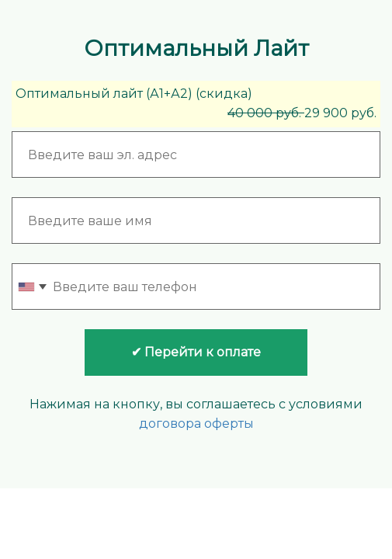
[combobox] (32, 286)
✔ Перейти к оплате (196, 352)
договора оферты (196, 424)
